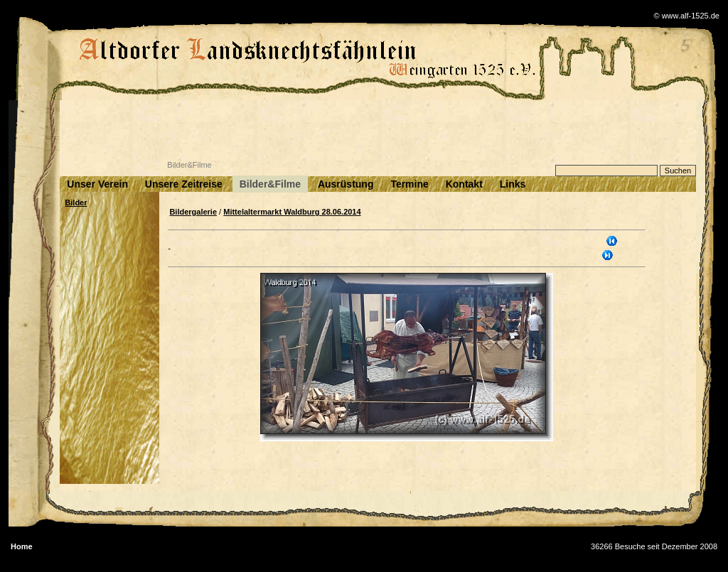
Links (513, 184)
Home (22, 546)
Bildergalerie (193, 212)
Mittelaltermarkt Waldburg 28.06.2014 (292, 212)
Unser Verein (97, 184)
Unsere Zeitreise (184, 184)
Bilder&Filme (270, 184)
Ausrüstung (346, 184)
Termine (409, 184)
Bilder (76, 203)
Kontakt (464, 184)
